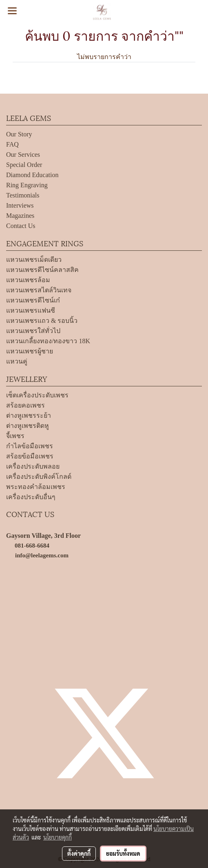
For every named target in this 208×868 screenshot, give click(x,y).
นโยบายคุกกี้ (58, 837)
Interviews (20, 205)
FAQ (12, 144)
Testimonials (23, 195)
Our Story (19, 134)
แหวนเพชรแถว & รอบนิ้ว (42, 321)
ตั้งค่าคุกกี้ (79, 853)
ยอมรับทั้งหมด (123, 853)
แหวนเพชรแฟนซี (31, 310)
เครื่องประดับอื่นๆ (31, 497)
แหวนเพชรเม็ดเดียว (34, 260)
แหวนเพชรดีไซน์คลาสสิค (42, 270)
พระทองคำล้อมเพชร (36, 487)
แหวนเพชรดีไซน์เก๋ (33, 300)
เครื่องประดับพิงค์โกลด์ (39, 477)
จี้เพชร (15, 436)
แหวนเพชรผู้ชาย (30, 351)
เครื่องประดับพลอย (33, 466)
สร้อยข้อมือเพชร (30, 456)
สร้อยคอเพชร (25, 405)
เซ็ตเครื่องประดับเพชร (37, 395)
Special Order (24, 165)
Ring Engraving (27, 185)
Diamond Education (32, 175)
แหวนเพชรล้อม (28, 280)
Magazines (20, 216)
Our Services (23, 155)
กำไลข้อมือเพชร (30, 446)
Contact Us (21, 226)
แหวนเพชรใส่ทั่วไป (33, 331)
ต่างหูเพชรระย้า (29, 415)
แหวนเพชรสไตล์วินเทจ (39, 290)
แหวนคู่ (17, 361)
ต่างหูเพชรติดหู (28, 426)
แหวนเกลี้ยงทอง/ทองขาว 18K (48, 341)
